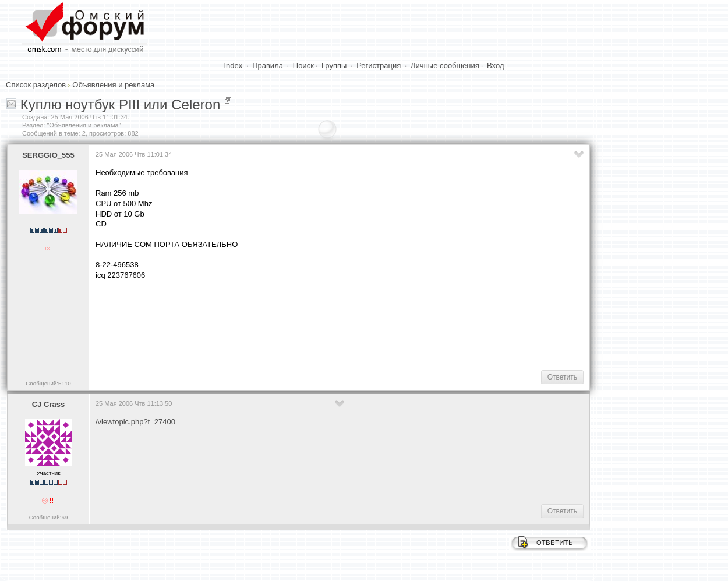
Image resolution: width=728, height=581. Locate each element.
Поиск (303, 65)
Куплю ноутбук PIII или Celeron (121, 104)
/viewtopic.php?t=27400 (135, 422)
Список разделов (36, 85)
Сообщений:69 (49, 517)
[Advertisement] (308, 324)
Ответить (562, 377)
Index (234, 65)
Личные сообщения (445, 65)
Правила (268, 65)
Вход (495, 65)
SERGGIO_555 (48, 155)
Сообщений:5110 (48, 383)
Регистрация (379, 65)
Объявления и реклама (113, 85)
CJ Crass (48, 404)
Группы (334, 65)
